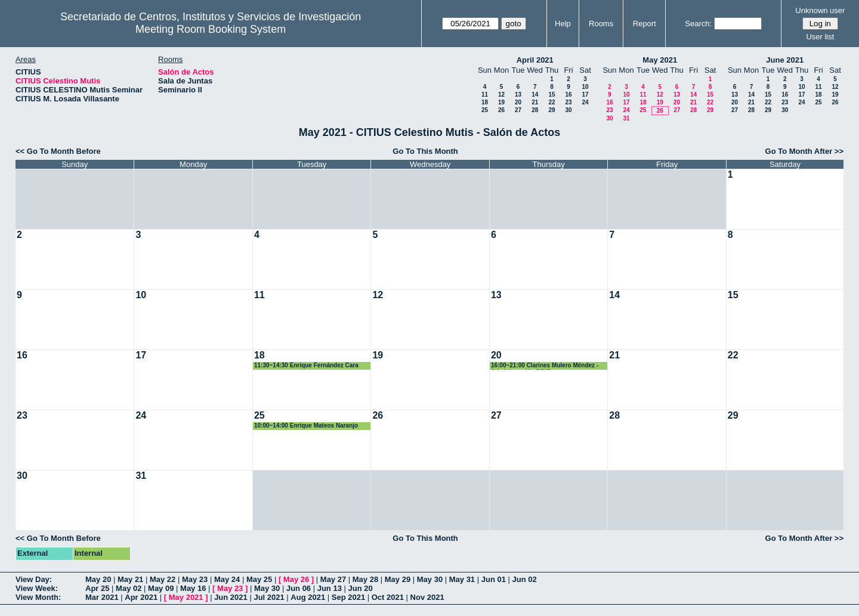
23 (568, 102)
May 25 (259, 579)
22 (551, 102)
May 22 (163, 579)
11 (485, 95)
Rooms (601, 24)
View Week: (37, 588)
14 (535, 95)
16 (568, 95)
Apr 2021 (141, 597)
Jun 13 (330, 588)
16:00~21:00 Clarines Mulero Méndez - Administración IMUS (545, 366)
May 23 (195, 579)
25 (485, 110)
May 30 (430, 579)
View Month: (38, 597)
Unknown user (820, 10)
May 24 (227, 579)
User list (820, 37)
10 (585, 87)
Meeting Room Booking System (211, 29)
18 (485, 102)
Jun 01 (494, 579)
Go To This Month (425, 151)
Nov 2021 (427, 597)
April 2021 (535, 60)
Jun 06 (299, 588)
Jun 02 (525, 579)
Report (645, 24)
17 (585, 95)
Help (563, 24)
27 (518, 110)
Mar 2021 (102, 597)
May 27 (333, 579)
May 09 (161, 588)
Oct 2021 (388, 597)
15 (551, 95)
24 (585, 102)
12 (501, 95)
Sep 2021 (348, 597)
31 (626, 118)
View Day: (34, 579)
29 (551, 110)
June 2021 (785, 60)
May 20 (98, 579)
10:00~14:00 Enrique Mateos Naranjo (306, 425)
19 (501, 102)
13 (518, 95)
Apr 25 (97, 588)
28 (535, 110)
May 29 (398, 579)
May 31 (462, 579)
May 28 (365, 579)
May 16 (193, 588)
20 (518, 102)
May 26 (296, 579)
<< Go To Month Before (58, 151)
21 (535, 102)
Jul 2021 (269, 597)
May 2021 (660, 60)
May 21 (130, 579)
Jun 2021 (231, 597)
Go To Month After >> (804, 151)
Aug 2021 (308, 597)
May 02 (129, 588)
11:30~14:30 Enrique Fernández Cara (306, 365)
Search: (698, 24)
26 (501, 110)
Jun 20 (361, 588)
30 (568, 110)
